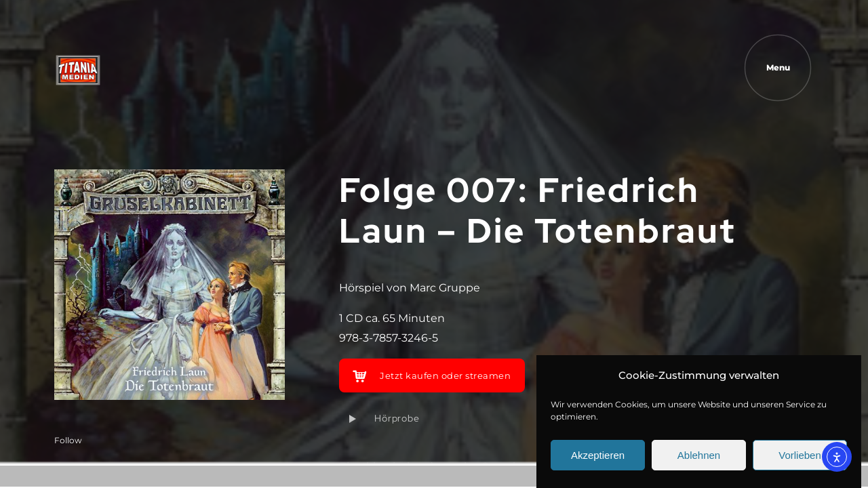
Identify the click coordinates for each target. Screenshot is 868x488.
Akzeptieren (598, 456)
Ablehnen (699, 456)
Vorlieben (800, 456)
